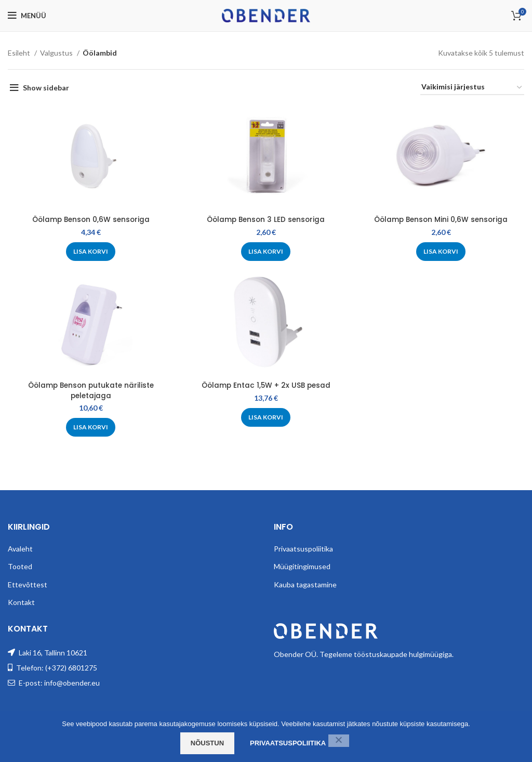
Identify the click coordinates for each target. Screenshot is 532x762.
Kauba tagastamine (305, 583)
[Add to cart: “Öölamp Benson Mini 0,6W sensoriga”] (442, 252)
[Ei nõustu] (339, 741)
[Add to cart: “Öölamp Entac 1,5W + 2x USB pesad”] (266, 417)
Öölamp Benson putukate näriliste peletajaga (91, 390)
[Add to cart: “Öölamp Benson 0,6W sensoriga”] (91, 252)
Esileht (20, 53)
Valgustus (57, 53)
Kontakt (21, 601)
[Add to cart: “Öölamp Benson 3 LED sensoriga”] (266, 252)
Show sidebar (46, 88)
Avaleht (20, 547)
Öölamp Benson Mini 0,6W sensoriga (442, 219)
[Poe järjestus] (472, 88)
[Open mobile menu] (27, 16)
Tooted (20, 565)
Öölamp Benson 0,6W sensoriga (90, 219)
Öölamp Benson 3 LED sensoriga (266, 219)
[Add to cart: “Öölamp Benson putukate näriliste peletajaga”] (91, 427)
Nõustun (207, 743)
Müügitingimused (302, 565)
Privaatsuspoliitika (303, 547)
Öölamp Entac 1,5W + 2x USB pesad (266, 385)
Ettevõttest (28, 583)
